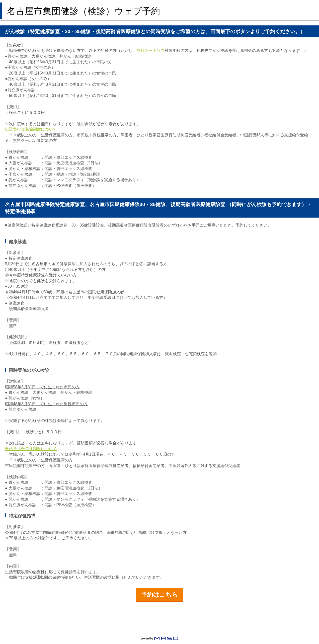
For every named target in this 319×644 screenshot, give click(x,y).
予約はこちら (159, 595)
